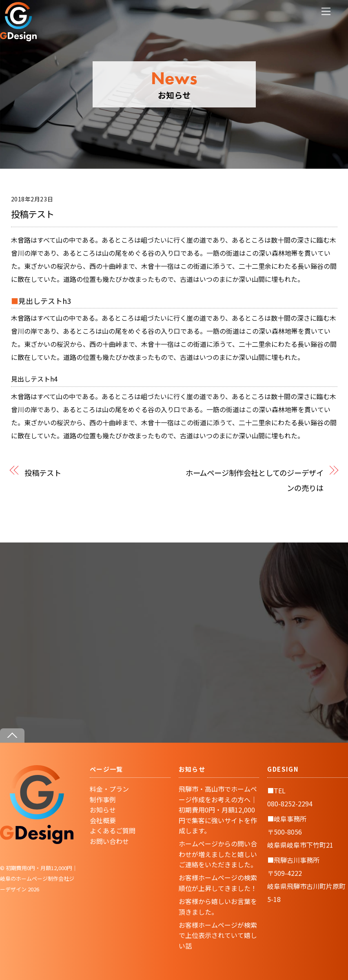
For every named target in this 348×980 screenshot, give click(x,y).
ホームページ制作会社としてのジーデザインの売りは (255, 480)
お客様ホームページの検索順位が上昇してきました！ (218, 883)
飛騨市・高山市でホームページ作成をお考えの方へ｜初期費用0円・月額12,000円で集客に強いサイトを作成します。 (218, 810)
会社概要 (103, 820)
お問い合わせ (109, 841)
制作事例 (103, 799)
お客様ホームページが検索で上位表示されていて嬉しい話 (218, 935)
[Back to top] (12, 736)
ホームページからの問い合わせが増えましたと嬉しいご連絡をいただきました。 (218, 854)
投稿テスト (33, 214)
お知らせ (103, 810)
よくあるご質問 (113, 830)
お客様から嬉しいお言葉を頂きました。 (218, 906)
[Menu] (326, 11)
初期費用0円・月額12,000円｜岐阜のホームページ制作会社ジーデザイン (39, 878)
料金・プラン (109, 789)
